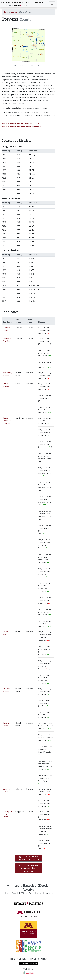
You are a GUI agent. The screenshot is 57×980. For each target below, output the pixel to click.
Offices (24, 893)
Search (14, 12)
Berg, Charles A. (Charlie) (7, 421)
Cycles (32, 893)
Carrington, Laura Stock (8, 814)
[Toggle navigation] (52, 4)
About (40, 893)
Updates (49, 893)
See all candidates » (20, 123)
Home (6, 12)
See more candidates (28, 858)
